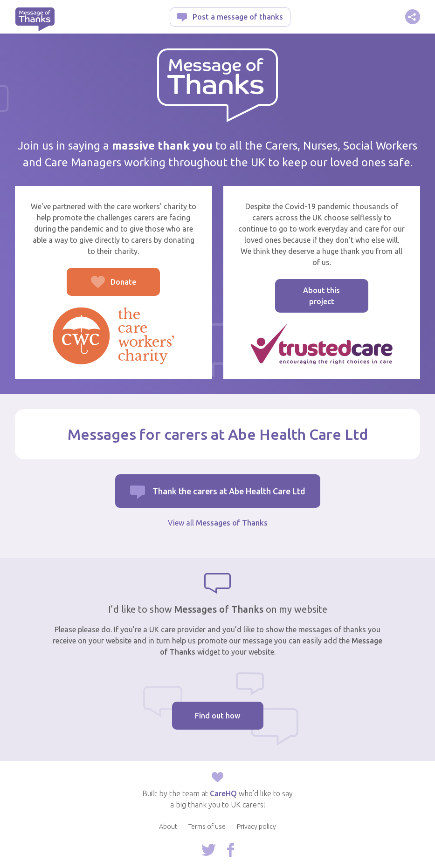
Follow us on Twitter (209, 850)
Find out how (217, 716)
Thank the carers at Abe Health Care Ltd (229, 491)
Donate (101, 287)
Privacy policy (256, 827)
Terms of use (207, 827)
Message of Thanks (35, 19)
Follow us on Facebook (231, 850)
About (168, 827)
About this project (321, 296)
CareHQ (223, 793)
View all (218, 523)
